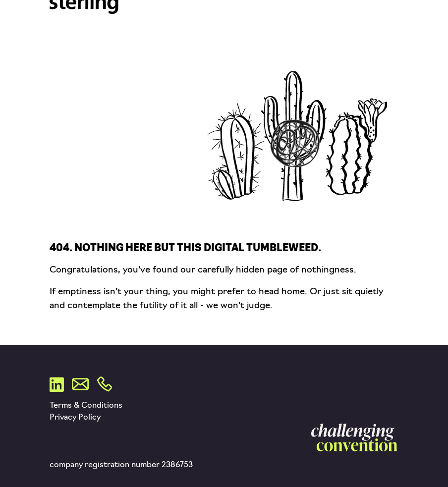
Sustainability (332, 32)
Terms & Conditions (86, 406)
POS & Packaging (336, 20)
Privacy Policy (75, 418)
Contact (319, 44)
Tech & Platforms (339, 8)
